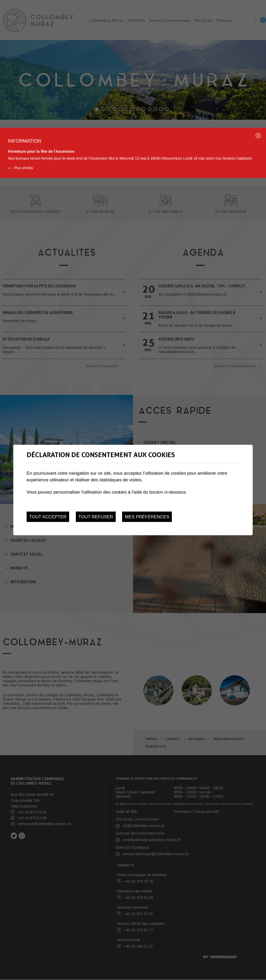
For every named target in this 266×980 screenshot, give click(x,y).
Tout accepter (48, 517)
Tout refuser (96, 517)
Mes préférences (147, 517)
